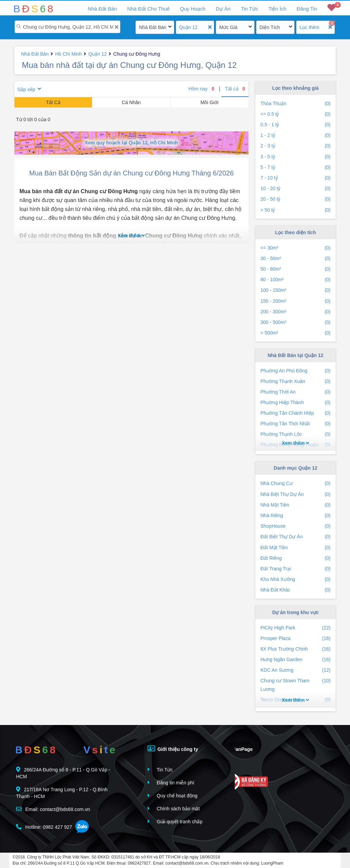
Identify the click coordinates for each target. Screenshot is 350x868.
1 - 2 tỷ (295, 135)
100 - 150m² (295, 290)
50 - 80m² (295, 269)
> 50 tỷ (295, 210)
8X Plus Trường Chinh (295, 649)
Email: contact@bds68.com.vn (53, 809)
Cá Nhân (131, 102)
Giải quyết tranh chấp (175, 821)
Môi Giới (209, 102)
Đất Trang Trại (295, 569)
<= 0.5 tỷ (295, 114)
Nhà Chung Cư (295, 483)
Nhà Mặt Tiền (295, 505)
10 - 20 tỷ (295, 189)
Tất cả (235, 89)
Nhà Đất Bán (152, 27)
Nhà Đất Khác (295, 590)
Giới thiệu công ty (173, 749)
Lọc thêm (309, 27)
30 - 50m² (295, 259)
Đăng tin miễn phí (171, 782)
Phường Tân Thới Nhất (295, 424)
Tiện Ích (277, 9)
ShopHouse (295, 526)
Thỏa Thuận (295, 104)
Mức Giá (228, 27)
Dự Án (223, 9)
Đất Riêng (295, 558)
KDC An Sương (295, 670)
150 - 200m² (295, 301)
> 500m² (295, 333)
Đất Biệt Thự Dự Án (295, 537)
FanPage (238, 749)
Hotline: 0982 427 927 (44, 827)
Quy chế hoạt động (173, 795)
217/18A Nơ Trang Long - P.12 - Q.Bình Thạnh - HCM (62, 793)
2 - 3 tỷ (295, 146)
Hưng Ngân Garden (295, 660)
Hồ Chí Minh (68, 54)
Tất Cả (53, 102)
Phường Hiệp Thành (295, 403)
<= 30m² (295, 248)
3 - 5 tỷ (295, 157)
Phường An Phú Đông (295, 371)
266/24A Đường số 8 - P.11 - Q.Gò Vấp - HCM (63, 773)
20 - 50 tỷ (295, 199)
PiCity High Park (295, 628)
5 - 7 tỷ (295, 167)
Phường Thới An (295, 392)
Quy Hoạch (193, 9)
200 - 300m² (295, 312)
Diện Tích (270, 27)
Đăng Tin (307, 9)
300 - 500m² (295, 322)
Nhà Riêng (295, 516)
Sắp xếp (26, 89)
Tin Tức (250, 9)
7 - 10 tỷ (295, 178)
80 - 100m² (295, 280)
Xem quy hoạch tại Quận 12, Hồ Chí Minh (131, 143)
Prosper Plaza (295, 638)
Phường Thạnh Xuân (295, 381)
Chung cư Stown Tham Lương (295, 685)
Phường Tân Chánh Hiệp (295, 413)
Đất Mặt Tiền (295, 548)
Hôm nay (201, 89)
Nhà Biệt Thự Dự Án (295, 494)
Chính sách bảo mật (174, 808)
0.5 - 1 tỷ (295, 125)
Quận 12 (188, 27)
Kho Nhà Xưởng (295, 579)
